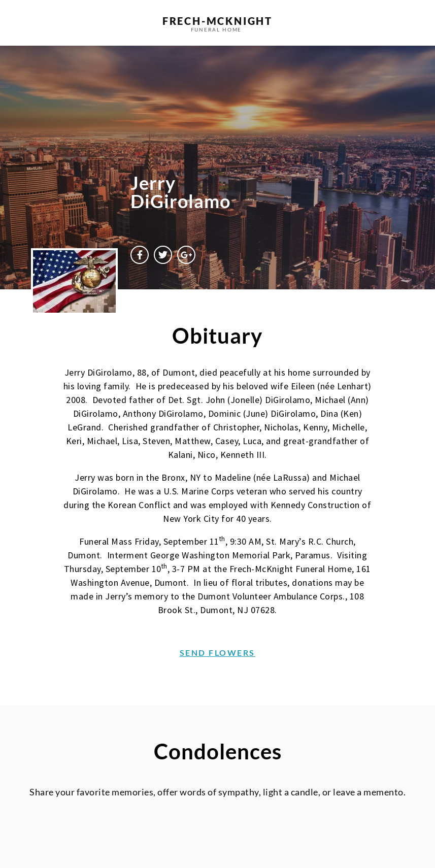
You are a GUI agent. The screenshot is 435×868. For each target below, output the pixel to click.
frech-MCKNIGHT (217, 21)
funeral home (216, 29)
